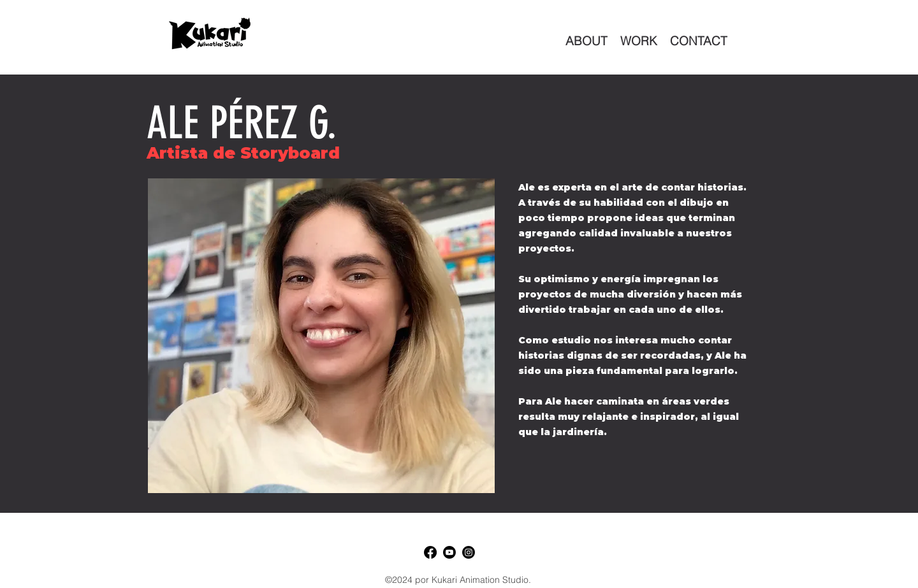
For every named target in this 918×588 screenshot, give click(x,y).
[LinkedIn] (469, 552)
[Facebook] (430, 552)
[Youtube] (449, 552)
